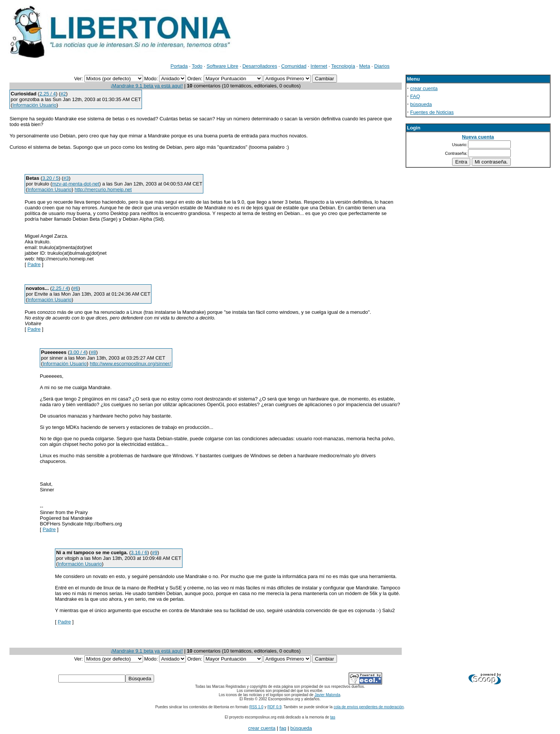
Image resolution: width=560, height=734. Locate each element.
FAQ (415, 96)
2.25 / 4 (48, 94)
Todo (197, 66)
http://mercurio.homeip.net (103, 189)
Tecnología (343, 66)
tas (333, 717)
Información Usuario (34, 105)
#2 (63, 94)
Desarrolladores (260, 66)
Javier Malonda (328, 695)
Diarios (382, 66)
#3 (66, 178)
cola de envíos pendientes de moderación (369, 707)
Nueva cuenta (478, 137)
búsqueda (421, 104)
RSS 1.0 (256, 707)
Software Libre (222, 66)
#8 (93, 352)
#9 (154, 552)
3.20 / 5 (51, 178)
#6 (76, 288)
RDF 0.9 (274, 707)
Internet (319, 66)
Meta (365, 66)
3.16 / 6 (139, 552)
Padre (34, 264)
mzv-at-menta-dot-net (76, 184)
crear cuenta (424, 88)
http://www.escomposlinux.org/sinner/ (130, 364)
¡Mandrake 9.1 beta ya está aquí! (147, 86)
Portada (179, 66)
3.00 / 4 (78, 352)
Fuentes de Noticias (432, 112)
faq (283, 728)
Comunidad (294, 66)
